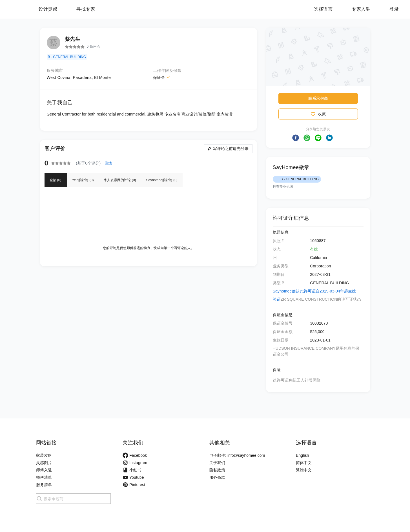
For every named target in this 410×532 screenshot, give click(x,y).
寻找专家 (121, 9)
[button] (296, 138)
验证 (277, 299)
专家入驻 (361, 9)
